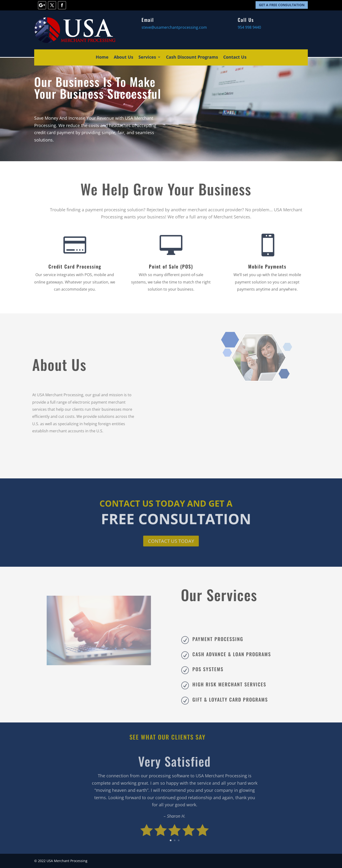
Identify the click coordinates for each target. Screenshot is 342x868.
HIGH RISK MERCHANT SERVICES (239, 684)
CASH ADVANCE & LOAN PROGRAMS (241, 654)
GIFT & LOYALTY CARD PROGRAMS (240, 699)
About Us (123, 58)
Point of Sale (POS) (171, 266)
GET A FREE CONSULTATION (282, 5)
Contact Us (235, 58)
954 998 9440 (249, 27)
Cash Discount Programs (192, 58)
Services (147, 58)
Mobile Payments (267, 266)
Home (102, 58)
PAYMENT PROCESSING (228, 639)
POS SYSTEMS (218, 669)
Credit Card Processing (75, 266)
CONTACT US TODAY (171, 542)
